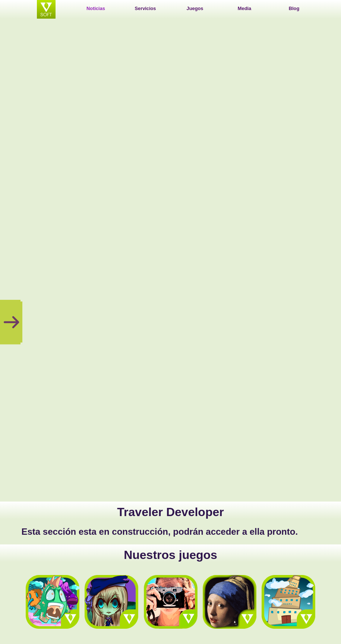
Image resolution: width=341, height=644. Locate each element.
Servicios (146, 8)
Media (244, 8)
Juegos (195, 8)
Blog (294, 8)
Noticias (96, 8)
